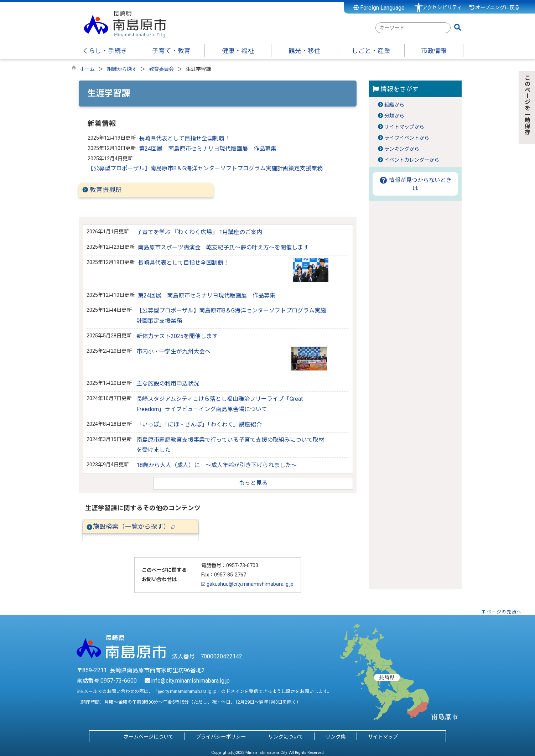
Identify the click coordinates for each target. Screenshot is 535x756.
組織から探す (122, 69)
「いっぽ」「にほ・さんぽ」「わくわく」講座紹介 (199, 424)
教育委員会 (161, 69)
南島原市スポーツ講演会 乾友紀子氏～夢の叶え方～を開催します (223, 247)
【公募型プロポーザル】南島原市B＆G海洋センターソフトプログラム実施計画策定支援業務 (205, 168)
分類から (394, 116)
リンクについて (286, 737)
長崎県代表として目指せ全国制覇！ (185, 138)
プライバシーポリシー (221, 737)
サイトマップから (404, 127)
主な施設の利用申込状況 (168, 384)
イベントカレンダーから (412, 160)
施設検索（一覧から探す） (134, 527)
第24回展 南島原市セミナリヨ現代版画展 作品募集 (208, 149)
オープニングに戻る (494, 8)
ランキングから (402, 149)
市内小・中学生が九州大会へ (173, 351)
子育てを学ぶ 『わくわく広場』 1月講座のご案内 (199, 232)
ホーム (87, 69)
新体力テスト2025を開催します (177, 336)
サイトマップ (383, 737)
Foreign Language (379, 8)
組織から (394, 105)
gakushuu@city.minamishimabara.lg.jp (247, 584)
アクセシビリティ (442, 8)
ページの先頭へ (504, 612)
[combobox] (413, 28)
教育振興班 (106, 190)
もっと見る (253, 483)
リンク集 (336, 737)
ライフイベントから (407, 138)
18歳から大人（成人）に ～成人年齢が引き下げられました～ (217, 465)
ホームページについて (149, 737)
